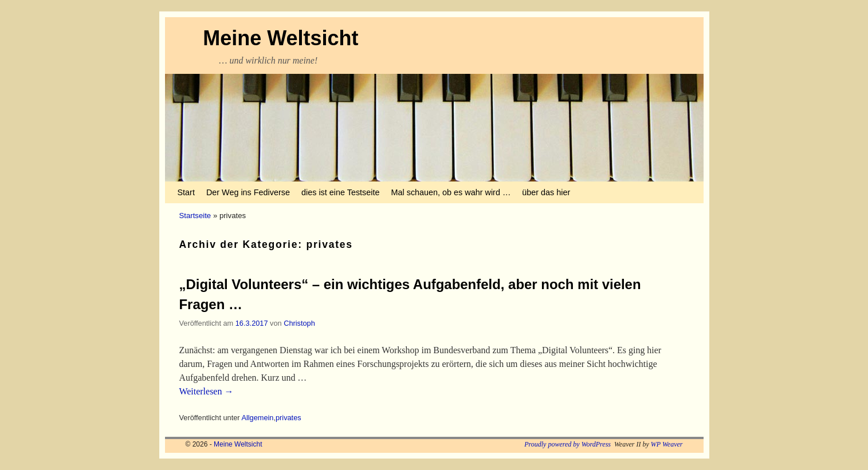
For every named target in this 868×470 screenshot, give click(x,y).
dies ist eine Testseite (341, 192)
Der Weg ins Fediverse (248, 192)
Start (186, 192)
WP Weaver (667, 444)
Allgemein (257, 418)
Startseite (195, 216)
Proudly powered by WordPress (567, 444)
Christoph (299, 323)
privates (288, 418)
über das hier (546, 192)
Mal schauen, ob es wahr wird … (451, 192)
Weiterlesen (207, 391)
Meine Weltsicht (280, 38)
